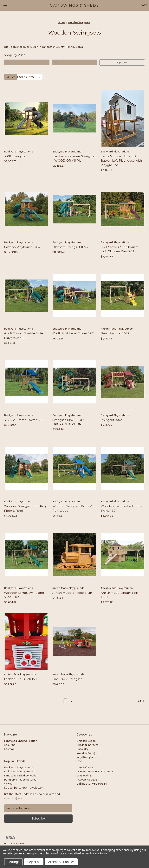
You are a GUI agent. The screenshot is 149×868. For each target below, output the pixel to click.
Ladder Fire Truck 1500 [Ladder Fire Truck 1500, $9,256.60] (21, 679)
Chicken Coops (86, 741)
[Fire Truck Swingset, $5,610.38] (74, 641)
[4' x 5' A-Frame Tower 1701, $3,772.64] (26, 382)
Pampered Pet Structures (20, 780)
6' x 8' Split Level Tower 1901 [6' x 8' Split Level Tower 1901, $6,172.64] (74, 333)
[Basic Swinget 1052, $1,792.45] (123, 296)
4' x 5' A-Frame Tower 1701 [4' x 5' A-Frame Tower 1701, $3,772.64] (24, 420)
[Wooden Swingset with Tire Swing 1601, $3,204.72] (123, 469)
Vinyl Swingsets (86, 757)
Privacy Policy (98, 853)
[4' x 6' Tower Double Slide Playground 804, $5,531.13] (26, 296)
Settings (13, 862)
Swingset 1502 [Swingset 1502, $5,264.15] (111, 420)
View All (9, 784)
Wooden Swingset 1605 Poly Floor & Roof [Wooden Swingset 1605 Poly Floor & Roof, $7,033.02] (25, 508)
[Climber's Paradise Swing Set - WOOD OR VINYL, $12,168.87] (74, 118)
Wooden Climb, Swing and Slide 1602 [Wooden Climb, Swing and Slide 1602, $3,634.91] (24, 595)
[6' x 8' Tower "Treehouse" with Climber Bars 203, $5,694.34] (123, 209)
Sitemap (9, 749)
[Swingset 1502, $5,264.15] (123, 382)
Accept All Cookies (61, 862)
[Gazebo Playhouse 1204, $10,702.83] (26, 209)
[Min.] (27, 62)
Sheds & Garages (88, 745)
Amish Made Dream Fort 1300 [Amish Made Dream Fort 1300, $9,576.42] (120, 595)
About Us (10, 745)
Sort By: (11, 77)
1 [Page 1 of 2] (65, 701)
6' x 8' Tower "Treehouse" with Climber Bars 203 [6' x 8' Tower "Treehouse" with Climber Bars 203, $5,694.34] (120, 249)
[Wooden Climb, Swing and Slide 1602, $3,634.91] (26, 555)
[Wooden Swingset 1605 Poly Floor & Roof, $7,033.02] (26, 469)
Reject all (34, 862)
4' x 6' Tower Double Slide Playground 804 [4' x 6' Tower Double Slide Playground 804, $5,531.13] (24, 336)
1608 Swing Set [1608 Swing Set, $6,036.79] (15, 156)
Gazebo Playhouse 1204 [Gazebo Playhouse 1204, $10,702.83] (22, 247)
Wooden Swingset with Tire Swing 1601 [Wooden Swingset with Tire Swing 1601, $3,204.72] (121, 508)
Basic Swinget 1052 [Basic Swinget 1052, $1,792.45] (115, 333)
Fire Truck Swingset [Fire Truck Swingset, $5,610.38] (67, 679)
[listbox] (30, 77)
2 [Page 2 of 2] (71, 701)
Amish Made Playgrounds (20, 772)
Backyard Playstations (19, 767)
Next (140, 701)
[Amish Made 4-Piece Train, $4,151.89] (74, 555)
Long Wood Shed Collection (21, 776)
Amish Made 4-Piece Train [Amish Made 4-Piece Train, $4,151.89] (72, 593)
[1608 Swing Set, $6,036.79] (26, 118)
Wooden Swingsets (89, 753)
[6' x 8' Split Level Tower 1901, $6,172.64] (74, 296)
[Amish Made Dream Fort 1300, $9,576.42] (123, 555)
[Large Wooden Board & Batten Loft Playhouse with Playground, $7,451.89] (123, 118)
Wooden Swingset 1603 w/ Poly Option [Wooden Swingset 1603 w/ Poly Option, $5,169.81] (72, 508)
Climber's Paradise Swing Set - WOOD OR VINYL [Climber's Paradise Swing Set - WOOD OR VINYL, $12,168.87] (74, 158)
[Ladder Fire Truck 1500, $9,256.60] (26, 641)
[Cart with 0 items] (144, 5)
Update (122, 62)
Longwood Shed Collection (21, 741)
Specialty (82, 749)
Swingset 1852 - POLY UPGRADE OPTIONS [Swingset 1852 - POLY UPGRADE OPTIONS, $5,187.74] (68, 422)
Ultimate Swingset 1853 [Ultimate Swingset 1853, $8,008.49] (70, 247)
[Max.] (74, 62)
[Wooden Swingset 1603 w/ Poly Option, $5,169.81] (74, 469)
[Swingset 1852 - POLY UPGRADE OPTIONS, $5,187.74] (74, 382)
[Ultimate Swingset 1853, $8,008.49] (74, 209)
